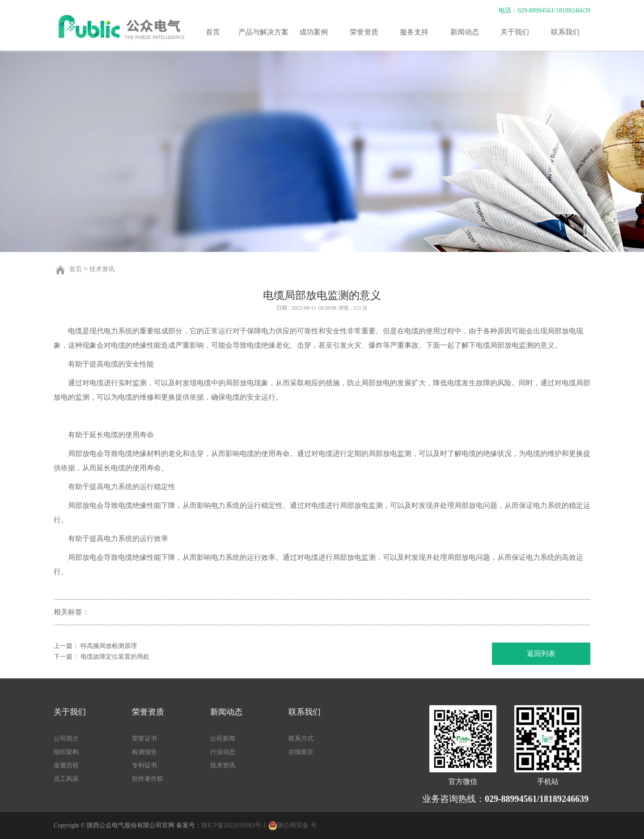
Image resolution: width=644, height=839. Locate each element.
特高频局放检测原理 (109, 646)
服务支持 (414, 32)
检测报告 (144, 752)
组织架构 (66, 752)
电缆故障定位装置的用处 (115, 657)
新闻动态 (465, 32)
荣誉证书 (144, 739)
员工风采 (66, 779)
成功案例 (314, 32)
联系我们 (565, 32)
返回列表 (541, 654)
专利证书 (144, 765)
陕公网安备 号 (297, 825)
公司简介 (66, 739)
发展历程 (66, 765)
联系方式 (301, 739)
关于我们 (515, 32)
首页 (213, 32)
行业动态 (223, 752)
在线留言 (301, 752)
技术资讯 (102, 269)
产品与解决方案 (263, 32)
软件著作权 (148, 779)
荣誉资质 (364, 32)
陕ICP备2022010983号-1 (234, 825)
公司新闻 (223, 739)
